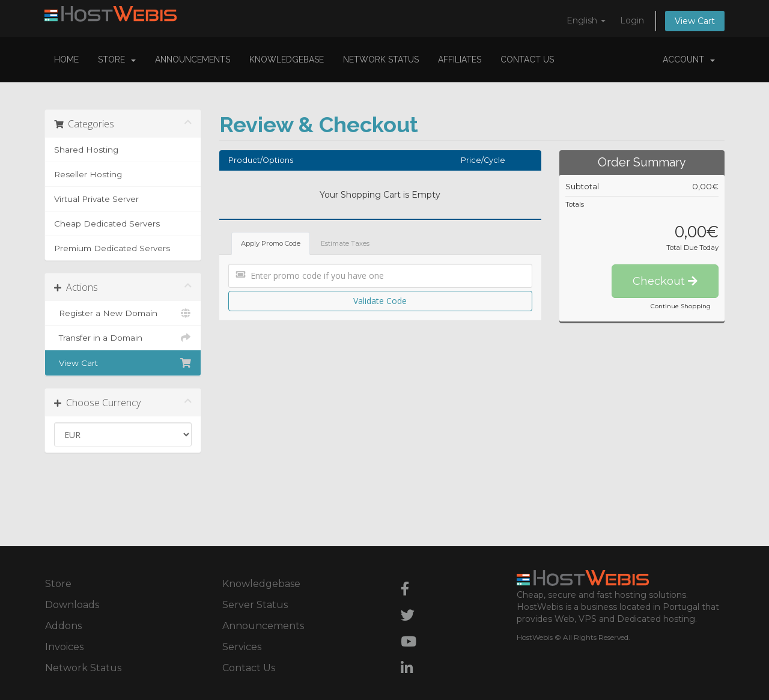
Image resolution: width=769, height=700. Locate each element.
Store (117, 59)
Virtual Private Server (96, 199)
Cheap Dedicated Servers (107, 224)
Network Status (381, 59)
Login (632, 20)
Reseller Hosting (88, 174)
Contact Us (527, 59)
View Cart (695, 21)
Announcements (193, 59)
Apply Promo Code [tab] (271, 243)
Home (66, 59)
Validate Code (380, 301)
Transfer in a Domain (123, 338)
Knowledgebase (287, 59)
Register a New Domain (123, 313)
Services (242, 647)
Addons (63, 626)
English (586, 20)
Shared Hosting (86, 150)
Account (689, 59)
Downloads (72, 605)
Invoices (64, 647)
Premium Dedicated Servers (112, 248)
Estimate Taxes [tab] (345, 243)
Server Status (255, 605)
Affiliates (460, 59)
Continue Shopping (681, 306)
